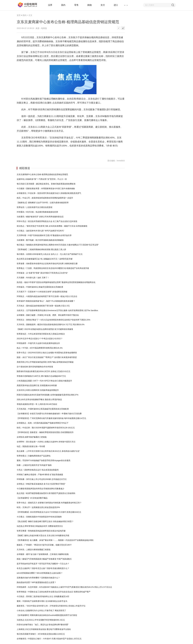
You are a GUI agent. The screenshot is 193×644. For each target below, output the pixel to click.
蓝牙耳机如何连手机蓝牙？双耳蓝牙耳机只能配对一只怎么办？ (43, 564)
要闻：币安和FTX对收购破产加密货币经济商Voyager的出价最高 (44, 460)
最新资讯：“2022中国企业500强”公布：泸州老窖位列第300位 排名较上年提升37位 (51, 606)
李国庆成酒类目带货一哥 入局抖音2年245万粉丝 (37, 404)
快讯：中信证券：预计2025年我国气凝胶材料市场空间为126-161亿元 (46, 428)
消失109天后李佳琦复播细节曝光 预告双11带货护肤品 (39, 400)
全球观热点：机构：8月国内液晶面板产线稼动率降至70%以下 (43, 423)
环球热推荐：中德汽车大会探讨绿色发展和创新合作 (38, 343)
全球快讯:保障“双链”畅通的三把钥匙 (32, 437)
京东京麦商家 (32, 152)
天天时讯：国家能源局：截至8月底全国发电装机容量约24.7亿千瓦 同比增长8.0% (51, 324)
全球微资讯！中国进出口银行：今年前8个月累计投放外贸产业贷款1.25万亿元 (49, 639)
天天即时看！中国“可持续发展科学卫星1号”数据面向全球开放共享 (44, 235)
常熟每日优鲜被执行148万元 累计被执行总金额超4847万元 (41, 376)
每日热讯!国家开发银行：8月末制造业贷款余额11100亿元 (41, 634)
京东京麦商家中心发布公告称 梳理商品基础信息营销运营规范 (42, 174)
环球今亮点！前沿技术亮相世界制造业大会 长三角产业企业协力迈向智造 (47, 221)
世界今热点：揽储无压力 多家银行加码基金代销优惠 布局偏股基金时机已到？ (49, 503)
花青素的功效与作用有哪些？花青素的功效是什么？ (38, 578)
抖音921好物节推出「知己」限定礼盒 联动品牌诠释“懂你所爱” (43, 625)
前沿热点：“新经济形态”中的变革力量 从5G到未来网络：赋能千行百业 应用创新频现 (52, 226)
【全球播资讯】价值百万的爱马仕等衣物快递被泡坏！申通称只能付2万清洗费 (49, 414)
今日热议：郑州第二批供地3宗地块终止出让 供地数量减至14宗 (43, 596)
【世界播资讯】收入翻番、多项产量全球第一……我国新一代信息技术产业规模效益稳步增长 (55, 540)
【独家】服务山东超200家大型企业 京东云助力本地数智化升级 (43, 535)
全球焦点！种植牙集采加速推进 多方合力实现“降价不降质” (41, 484)
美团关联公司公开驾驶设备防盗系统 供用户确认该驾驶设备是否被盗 (45, 362)
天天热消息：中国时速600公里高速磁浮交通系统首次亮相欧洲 (43, 409)
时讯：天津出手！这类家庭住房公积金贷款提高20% (38, 507)
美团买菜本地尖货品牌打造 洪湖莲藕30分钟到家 (37, 385)
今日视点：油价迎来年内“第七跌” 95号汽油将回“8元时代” (40, 231)
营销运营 (47, 152)
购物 (90, 5)
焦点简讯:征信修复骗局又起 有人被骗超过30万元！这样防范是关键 (45, 259)
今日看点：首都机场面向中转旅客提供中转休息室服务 (39, 517)
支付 (103, 5)
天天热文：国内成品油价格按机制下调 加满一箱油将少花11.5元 (43, 306)
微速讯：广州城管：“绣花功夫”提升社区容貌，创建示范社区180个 (44, 545)
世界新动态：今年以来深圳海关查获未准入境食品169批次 (41, 334)
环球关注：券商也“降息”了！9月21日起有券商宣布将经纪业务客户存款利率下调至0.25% (53, 320)
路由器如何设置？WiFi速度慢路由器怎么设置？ (36, 582)
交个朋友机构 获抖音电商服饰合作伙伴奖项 (35, 367)
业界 (50, 5)
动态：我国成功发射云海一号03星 (31, 446)
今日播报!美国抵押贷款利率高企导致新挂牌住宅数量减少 (40, 489)
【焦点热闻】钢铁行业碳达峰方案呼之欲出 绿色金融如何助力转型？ (45, 521)
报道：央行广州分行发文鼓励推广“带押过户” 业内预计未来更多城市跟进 (47, 357)
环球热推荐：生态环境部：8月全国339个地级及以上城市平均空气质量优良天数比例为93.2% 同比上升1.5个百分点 (64, 587)
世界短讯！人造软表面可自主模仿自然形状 (35, 207)
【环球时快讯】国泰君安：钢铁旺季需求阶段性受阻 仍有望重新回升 (45, 432)
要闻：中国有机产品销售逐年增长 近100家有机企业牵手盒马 (42, 601)
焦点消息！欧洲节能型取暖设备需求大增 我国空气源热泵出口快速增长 (46, 493)
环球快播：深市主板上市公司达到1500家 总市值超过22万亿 (42, 479)
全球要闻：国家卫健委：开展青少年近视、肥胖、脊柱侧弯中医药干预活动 (48, 315)
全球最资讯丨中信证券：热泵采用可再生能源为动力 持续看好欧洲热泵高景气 (49, 193)
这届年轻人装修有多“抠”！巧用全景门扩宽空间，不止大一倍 (42, 179)
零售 (76, 5)
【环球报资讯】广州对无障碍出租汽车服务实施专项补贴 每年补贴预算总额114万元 (51, 418)
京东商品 (40, 152)
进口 (116, 5)
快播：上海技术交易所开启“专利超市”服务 (34, 465)
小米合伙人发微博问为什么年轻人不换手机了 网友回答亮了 (41, 611)
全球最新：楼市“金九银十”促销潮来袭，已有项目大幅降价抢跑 (43, 554)
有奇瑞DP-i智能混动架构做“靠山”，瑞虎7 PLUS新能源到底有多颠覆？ (46, 301)
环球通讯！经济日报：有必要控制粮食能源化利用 (37, 212)
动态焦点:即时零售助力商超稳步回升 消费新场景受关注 (40, 526)
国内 (63, 5)
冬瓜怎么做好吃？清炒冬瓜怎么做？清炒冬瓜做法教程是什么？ (43, 568)
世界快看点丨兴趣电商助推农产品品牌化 (34, 456)
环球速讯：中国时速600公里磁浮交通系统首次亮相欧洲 (40, 287)
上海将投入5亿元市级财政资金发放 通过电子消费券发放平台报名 (44, 629)
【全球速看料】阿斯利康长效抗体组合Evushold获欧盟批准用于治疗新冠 (47, 615)
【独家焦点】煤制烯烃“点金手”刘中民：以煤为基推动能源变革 (43, 203)
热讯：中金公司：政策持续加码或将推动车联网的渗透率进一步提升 (45, 198)
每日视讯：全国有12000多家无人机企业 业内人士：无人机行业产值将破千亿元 (50, 254)
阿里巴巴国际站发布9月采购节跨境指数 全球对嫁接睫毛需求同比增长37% (48, 395)
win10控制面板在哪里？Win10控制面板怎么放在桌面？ (40, 573)
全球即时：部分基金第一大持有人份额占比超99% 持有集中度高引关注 (46, 442)
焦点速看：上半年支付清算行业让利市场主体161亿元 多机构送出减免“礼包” (48, 451)
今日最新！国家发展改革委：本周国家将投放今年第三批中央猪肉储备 (46, 188)
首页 (19, 15)
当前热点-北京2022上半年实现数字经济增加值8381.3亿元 (41, 620)
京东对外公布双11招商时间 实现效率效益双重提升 (38, 390)
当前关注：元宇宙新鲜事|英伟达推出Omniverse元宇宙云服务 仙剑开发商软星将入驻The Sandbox (57, 310)
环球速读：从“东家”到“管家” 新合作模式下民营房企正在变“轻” (42, 273)
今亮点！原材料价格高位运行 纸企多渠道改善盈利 (38, 470)
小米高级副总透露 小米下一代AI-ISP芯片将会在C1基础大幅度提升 (44, 381)
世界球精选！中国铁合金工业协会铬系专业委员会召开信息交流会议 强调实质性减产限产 (54, 592)
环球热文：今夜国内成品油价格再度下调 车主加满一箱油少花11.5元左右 (47, 296)
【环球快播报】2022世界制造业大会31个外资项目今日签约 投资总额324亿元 (49, 512)
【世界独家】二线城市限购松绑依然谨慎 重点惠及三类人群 (41, 249)
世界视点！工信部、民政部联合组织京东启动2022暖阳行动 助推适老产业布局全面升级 (53, 268)
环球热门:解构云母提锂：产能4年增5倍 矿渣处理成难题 (40, 475)
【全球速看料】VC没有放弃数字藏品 (32, 498)
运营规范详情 (55, 152)
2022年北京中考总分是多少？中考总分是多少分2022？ (40, 339)
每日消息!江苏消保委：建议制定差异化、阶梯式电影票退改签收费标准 (46, 184)
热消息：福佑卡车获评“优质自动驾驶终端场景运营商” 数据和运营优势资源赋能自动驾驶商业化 (56, 282)
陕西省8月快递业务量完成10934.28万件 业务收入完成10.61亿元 (43, 371)
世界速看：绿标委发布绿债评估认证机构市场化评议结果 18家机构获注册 (47, 264)
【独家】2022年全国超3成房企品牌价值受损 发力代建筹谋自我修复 (45, 329)
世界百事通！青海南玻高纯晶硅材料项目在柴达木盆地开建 (41, 531)
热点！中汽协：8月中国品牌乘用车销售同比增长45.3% (40, 348)
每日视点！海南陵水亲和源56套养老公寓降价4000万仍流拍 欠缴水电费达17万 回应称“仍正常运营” (58, 245)
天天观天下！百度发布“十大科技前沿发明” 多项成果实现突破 (42, 292)
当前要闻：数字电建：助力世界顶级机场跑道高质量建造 (40, 240)
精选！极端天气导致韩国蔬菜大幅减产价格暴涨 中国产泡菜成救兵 (44, 559)
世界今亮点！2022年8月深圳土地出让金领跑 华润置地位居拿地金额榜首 (47, 353)
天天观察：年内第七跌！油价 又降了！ (33, 278)
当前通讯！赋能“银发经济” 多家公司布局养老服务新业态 (40, 217)
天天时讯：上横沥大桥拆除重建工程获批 (34, 550)
